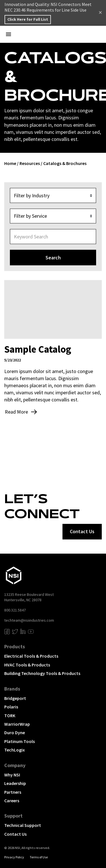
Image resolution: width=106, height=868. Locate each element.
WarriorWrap (17, 724)
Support (13, 816)
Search (53, 258)
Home (10, 163)
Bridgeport (15, 698)
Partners (13, 792)
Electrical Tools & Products (31, 656)
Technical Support (23, 825)
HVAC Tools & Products (27, 665)
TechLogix (15, 750)
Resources (30, 163)
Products (15, 646)
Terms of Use (39, 857)
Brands (12, 689)
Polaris (11, 707)
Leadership (15, 783)
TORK (10, 715)
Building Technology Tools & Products (42, 673)
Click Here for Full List (28, 19)
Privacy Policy (14, 857)
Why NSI (12, 775)
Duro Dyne (15, 732)
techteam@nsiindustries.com (29, 620)
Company (15, 765)
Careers (12, 801)
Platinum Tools (20, 741)
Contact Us (15, 834)
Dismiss (100, 13)
